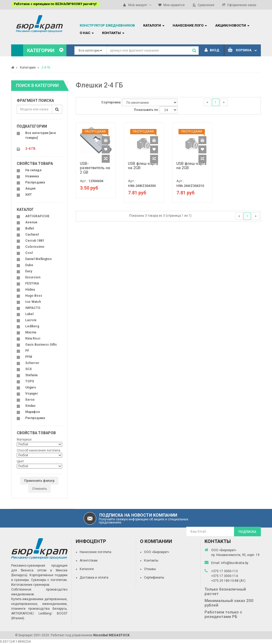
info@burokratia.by (235, 563)
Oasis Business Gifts (41, 345)
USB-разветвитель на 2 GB (95, 168)
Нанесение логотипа (95, 552)
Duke (29, 265)
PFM (29, 357)
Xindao (30, 406)
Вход (212, 50)
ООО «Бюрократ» (157, 552)
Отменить (39, 489)
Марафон (33, 412)
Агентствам (89, 561)
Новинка (32, 176)
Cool (29, 253)
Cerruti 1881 (35, 241)
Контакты (151, 561)
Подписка (247, 532)
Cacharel (32, 235)
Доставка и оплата (94, 578)
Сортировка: (111, 102)
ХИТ (29, 195)
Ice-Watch (33, 302)
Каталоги (87, 569)
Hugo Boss (34, 296)
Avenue (31, 222)
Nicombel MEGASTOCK (111, 635)
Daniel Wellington (38, 259)
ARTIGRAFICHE (37, 216)
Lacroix (31, 320)
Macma (31, 332)
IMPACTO (33, 308)
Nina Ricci (33, 338)
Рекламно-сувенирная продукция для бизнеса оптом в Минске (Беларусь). (39, 570)
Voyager (32, 394)
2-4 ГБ (46, 68)
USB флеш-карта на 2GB (143, 166)
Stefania (31, 375)
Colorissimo (35, 247)
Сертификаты (154, 578)
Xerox (30, 400)
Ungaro (31, 387)
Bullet (30, 228)
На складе (33, 170)
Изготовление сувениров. (31, 585)
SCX (29, 369)
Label (29, 314)
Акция (30, 189)
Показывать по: (146, 110)
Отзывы (150, 569)
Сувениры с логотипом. (49, 580)
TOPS (30, 381)
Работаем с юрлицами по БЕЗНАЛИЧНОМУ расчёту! (55, 4)
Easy (29, 271)
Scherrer (32, 363)
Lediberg (32, 326)
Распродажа (35, 182)
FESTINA (32, 283)
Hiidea (30, 290)
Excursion (33, 277)
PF (27, 351)
